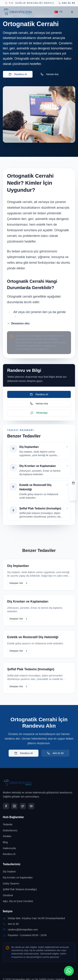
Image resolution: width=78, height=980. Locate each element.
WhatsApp (39, 413)
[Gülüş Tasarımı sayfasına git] (39, 884)
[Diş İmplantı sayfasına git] (39, 872)
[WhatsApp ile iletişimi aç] (69, 971)
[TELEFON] (73, 497)
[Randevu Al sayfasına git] (39, 854)
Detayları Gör (19, 583)
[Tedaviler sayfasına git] (39, 824)
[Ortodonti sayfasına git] (39, 895)
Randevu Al (18, 74)
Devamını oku (18, 323)
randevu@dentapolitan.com (23, 930)
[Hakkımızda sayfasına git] (39, 848)
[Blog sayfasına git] (39, 842)
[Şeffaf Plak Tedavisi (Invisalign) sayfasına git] (39, 889)
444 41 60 (55, 753)
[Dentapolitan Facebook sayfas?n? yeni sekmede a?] (6, 806)
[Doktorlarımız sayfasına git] (39, 830)
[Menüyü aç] (72, 12)
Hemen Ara (50, 74)
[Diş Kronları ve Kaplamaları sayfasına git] (39, 878)
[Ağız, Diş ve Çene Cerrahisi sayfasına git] (39, 901)
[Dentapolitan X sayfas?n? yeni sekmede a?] (23, 806)
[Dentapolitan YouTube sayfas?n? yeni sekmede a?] (31, 806)
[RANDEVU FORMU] (73, 483)
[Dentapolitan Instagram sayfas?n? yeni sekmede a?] (14, 806)
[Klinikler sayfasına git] (39, 836)
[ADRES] (73, 490)
